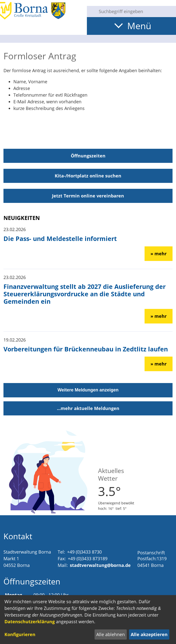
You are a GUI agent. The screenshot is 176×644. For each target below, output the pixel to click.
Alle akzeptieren (149, 634)
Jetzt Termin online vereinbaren (88, 196)
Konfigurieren (20, 634)
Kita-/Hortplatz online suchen (88, 176)
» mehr (159, 254)
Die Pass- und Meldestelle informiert (60, 238)
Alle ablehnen (111, 634)
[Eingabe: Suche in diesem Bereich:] (135, 11)
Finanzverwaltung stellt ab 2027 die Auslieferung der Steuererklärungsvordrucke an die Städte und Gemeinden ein (85, 294)
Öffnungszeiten (88, 156)
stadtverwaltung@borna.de (100, 565)
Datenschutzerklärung (30, 622)
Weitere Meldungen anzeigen (88, 390)
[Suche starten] (91, 11)
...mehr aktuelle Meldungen (88, 408)
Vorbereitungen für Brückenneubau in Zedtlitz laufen (86, 349)
